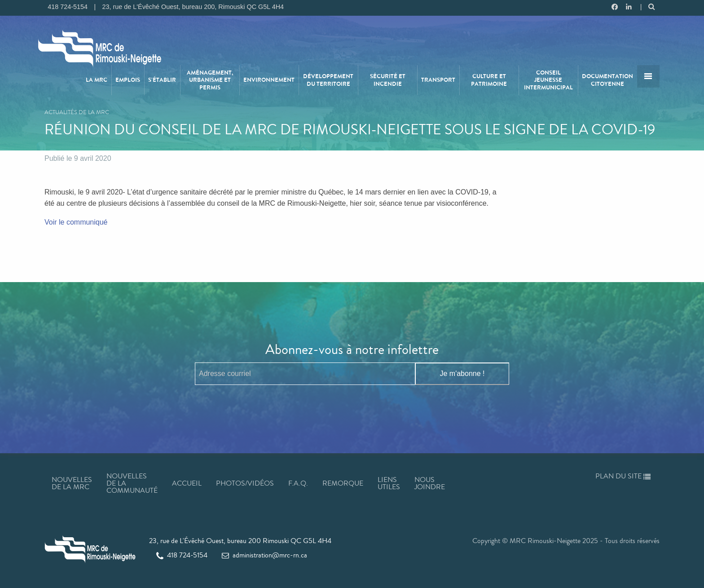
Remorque (343, 483)
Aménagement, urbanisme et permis (210, 80)
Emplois (128, 80)
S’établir (162, 80)
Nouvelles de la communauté (132, 483)
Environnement (269, 80)
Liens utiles (389, 483)
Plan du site (623, 476)
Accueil (187, 483)
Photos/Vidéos (245, 483)
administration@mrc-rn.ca (264, 555)
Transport (438, 80)
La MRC (97, 80)
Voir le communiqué (77, 222)
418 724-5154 (182, 555)
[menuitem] (97, 80)
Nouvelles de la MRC (72, 483)
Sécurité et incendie (388, 80)
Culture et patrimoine (489, 80)
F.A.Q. (298, 483)
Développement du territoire (328, 80)
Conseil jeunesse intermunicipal (548, 80)
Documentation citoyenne (607, 80)
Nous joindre (430, 483)
